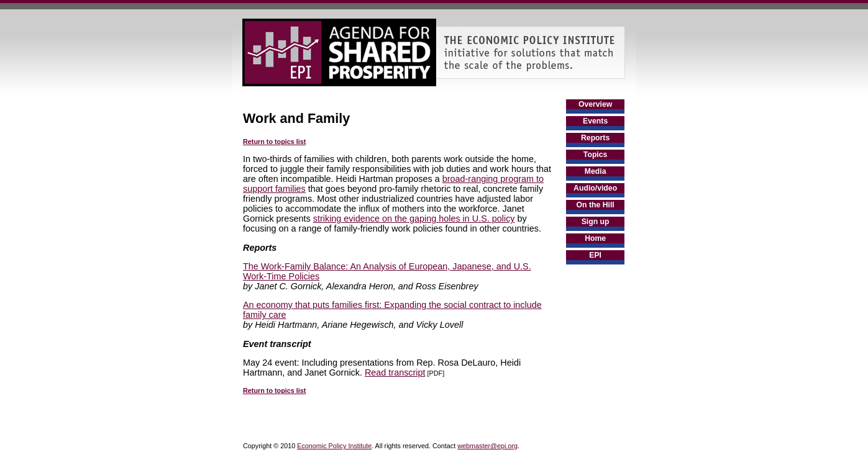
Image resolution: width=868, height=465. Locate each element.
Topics (596, 155)
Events (595, 121)
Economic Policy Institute (334, 446)
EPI (595, 255)
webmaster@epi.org (487, 446)
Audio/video (595, 188)
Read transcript (395, 372)
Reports (595, 138)
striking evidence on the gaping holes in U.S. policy (414, 219)
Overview (595, 104)
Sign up (596, 222)
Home (595, 238)
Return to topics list (274, 142)
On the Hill (596, 205)
